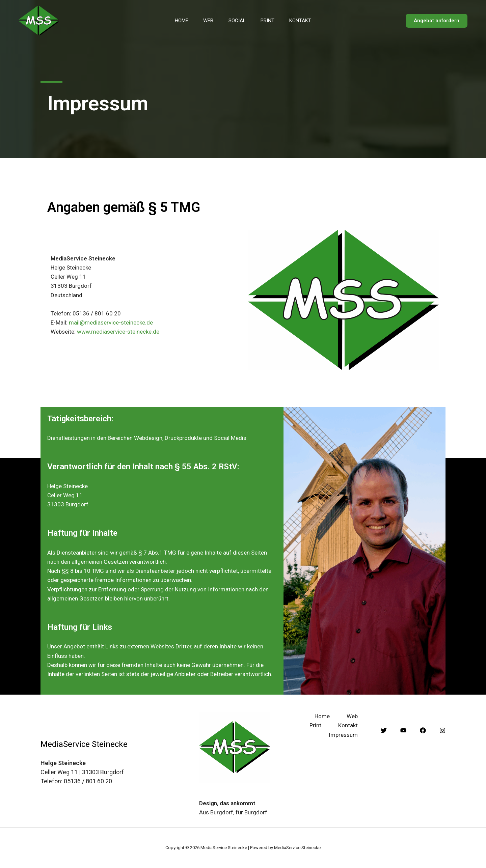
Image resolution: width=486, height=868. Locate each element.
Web (207, 21)
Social (237, 21)
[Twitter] (384, 730)
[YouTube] (403, 730)
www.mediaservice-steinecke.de (118, 332)
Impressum (343, 735)
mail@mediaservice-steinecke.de (111, 323)
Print (269, 21)
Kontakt (304, 21)
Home (178, 21)
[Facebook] (423, 730)
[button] (437, 21)
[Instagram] (442, 730)
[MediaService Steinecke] (39, 20)
